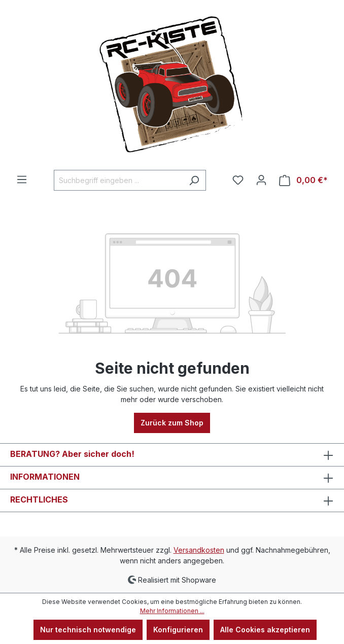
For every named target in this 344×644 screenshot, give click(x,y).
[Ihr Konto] (261, 180)
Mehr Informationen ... (172, 611)
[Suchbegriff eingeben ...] (118, 180)
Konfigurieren (178, 630)
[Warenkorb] (303, 180)
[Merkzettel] (238, 180)
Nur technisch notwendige (88, 630)
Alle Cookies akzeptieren (265, 630)
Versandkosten (199, 550)
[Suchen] (194, 180)
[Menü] (22, 180)
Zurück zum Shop (172, 423)
